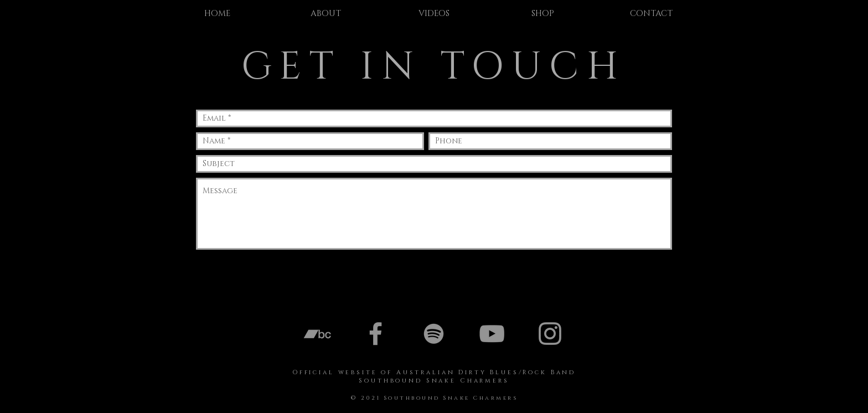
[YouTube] (492, 334)
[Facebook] (376, 334)
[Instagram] (550, 334)
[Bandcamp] (317, 334)
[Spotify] (434, 334)
